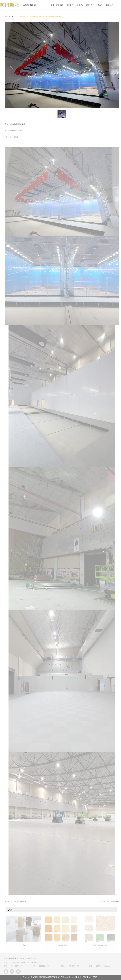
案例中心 (23, 16)
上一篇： (15, 901)
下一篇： (110, 901)
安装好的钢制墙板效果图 (54, 16)
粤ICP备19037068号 (90, 977)
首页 (14, 16)
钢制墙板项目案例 (36, 16)
